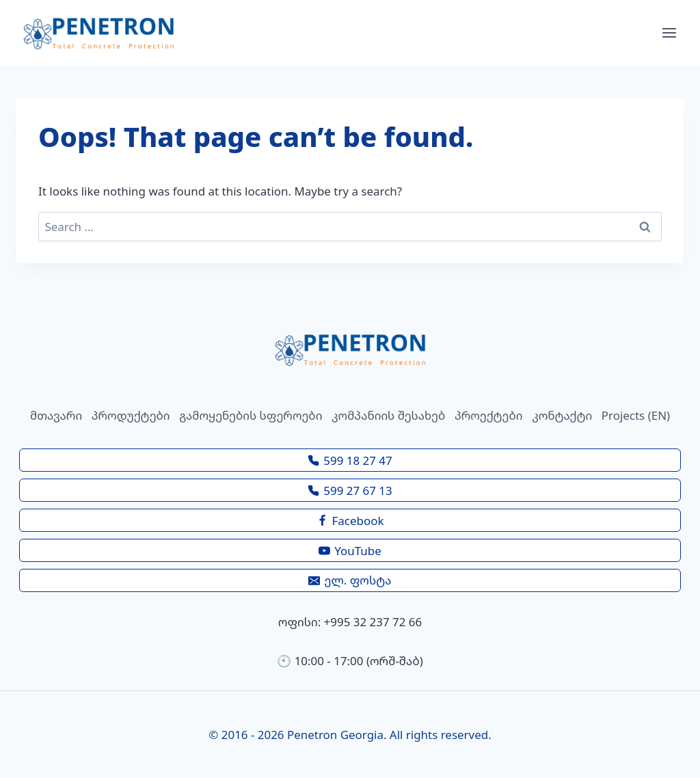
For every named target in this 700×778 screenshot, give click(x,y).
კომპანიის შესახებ (388, 415)
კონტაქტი (562, 415)
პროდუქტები (131, 415)
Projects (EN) (636, 415)
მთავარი (56, 415)
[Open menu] (669, 33)
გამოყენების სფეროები (251, 415)
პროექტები (489, 415)
